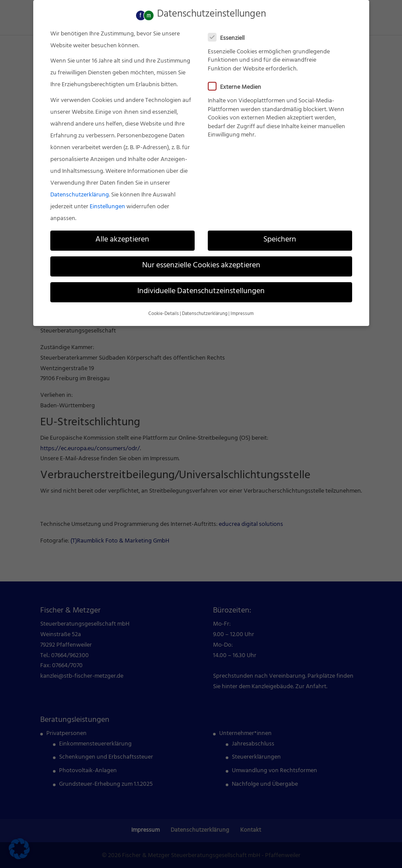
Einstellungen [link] (107, 205)
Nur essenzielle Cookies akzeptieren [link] (201, 263)
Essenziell (230, 36)
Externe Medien (238, 85)
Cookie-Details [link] (164, 311)
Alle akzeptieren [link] (122, 238)
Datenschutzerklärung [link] (80, 193)
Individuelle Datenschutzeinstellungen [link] (201, 290)
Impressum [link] (242, 311)
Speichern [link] (280, 238)
